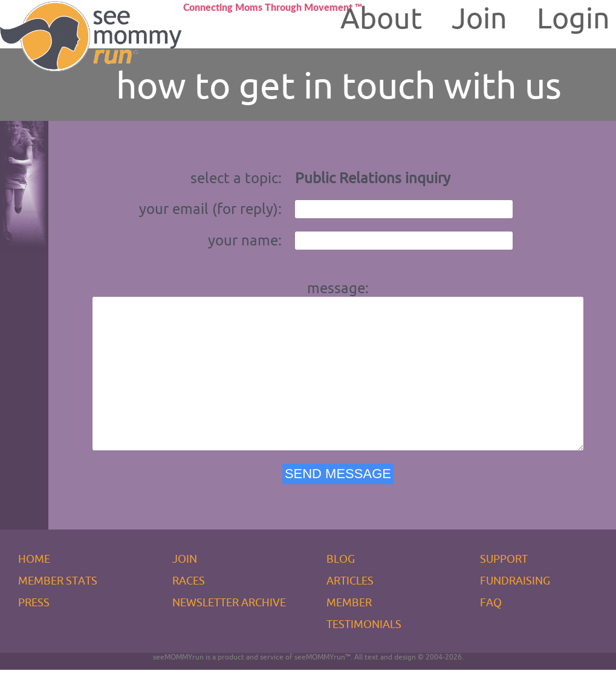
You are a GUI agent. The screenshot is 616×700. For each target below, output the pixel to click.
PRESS (34, 632)
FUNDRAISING (515, 611)
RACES (189, 611)
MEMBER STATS (58, 611)
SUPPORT (504, 589)
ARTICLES (350, 611)
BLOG (341, 589)
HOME (34, 589)
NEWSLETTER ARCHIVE (229, 632)
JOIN (185, 589)
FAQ (491, 632)
